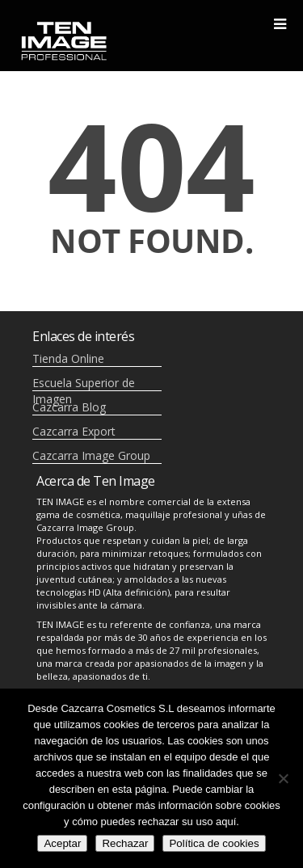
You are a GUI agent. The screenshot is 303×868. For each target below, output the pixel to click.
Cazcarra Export (74, 431)
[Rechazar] (283, 778)
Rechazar (125, 843)
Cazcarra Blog (69, 407)
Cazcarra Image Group (91, 455)
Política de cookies (214, 843)
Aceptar (62, 843)
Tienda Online (68, 358)
